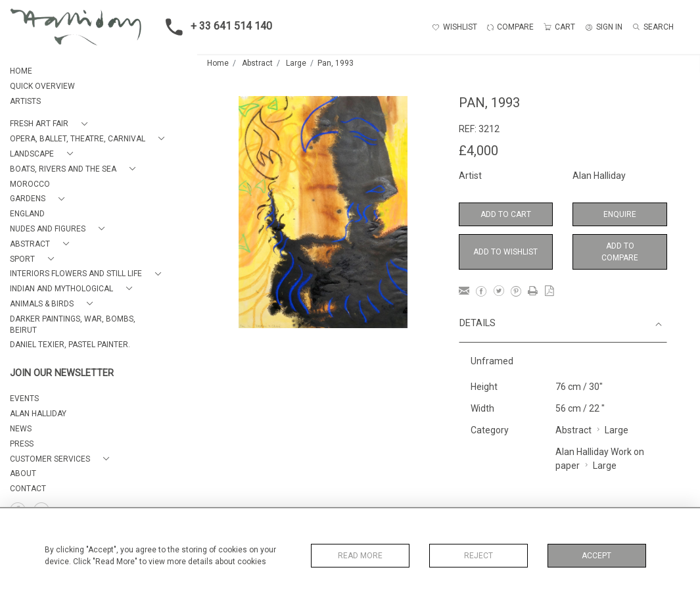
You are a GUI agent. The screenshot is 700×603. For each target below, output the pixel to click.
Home (218, 63)
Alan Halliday (599, 176)
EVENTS (24, 398)
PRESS (22, 444)
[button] (51, 124)
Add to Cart (506, 214)
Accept (596, 556)
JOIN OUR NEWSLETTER (62, 373)
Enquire (620, 214)
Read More (360, 556)
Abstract (257, 63)
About (23, 473)
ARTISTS (25, 101)
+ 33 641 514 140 (215, 27)
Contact (28, 489)
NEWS (21, 429)
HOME (21, 71)
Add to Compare (620, 252)
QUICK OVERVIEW (42, 86)
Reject (478, 556)
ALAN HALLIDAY (38, 414)
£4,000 (478, 151)
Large (296, 63)
